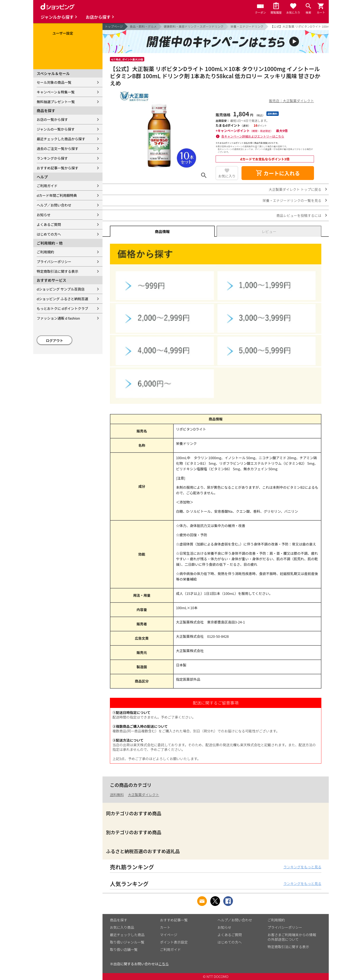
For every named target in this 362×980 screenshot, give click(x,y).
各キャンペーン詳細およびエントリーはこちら (253, 136)
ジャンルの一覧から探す (56, 129)
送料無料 (117, 795)
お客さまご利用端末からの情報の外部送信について (292, 937)
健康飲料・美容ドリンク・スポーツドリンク (194, 26)
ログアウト (55, 340)
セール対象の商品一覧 (54, 82)
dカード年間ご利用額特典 (57, 195)
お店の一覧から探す (52, 119)
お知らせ (44, 215)
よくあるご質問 (49, 224)
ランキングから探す (52, 158)
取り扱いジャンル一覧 (127, 942)
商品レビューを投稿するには (299, 215)
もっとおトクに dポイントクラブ (62, 308)
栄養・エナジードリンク (247, 26)
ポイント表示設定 (174, 942)
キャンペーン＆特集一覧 (56, 92)
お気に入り (227, 176)
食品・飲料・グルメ (143, 26)
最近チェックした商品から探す (61, 139)
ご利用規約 (45, 252)
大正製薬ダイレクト (143, 795)
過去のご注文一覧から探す (57, 148)
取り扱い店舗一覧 (124, 949)
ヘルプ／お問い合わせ (54, 205)
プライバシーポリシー (54, 262)
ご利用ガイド (47, 186)
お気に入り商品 (122, 927)
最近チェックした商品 (127, 935)
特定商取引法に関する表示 (57, 271)
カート (165, 927)
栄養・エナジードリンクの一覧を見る (292, 200)
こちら (164, 964)
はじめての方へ (49, 234)
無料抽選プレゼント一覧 (56, 102)
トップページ (114, 26)
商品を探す (119, 920)
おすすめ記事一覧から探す (57, 168)
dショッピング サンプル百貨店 (61, 289)
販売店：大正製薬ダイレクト (291, 101)
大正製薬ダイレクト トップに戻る (295, 189)
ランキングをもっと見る (302, 867)
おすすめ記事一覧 (174, 920)
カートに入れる (278, 173)
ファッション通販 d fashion (58, 318)
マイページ (169, 935)
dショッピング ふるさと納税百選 (62, 299)
